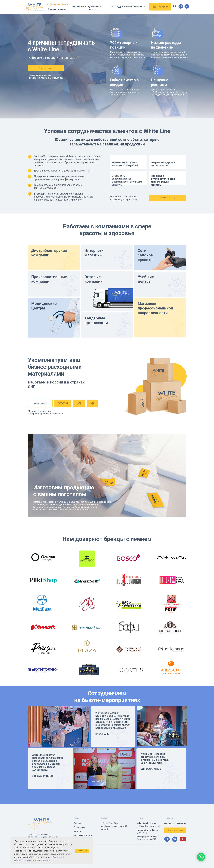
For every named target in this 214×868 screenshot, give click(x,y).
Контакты (140, 6)
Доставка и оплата (95, 8)
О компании (79, 6)
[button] (46, 68)
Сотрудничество (122, 6)
